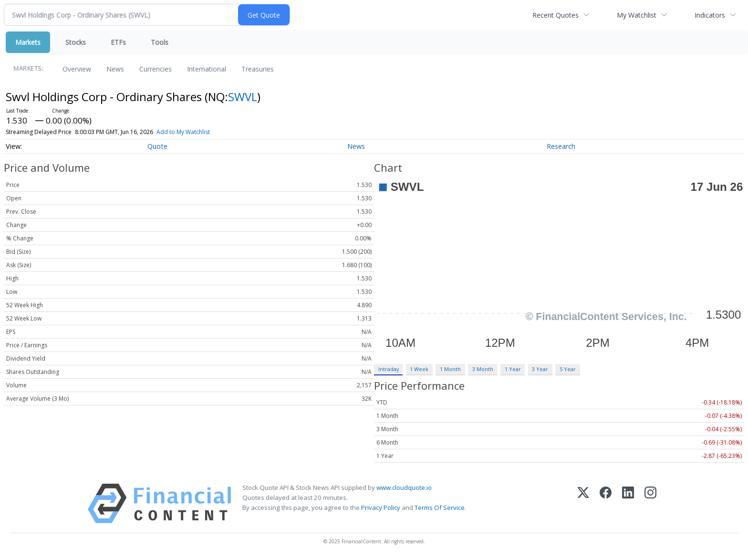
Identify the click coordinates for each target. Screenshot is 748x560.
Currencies (156, 69)
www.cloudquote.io (404, 487)
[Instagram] (650, 503)
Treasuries (258, 69)
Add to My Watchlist (200, 132)
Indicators (710, 15)
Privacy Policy (381, 508)
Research (561, 146)
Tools (160, 42)
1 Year (513, 369)
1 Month (450, 369)
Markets (28, 42)
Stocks (76, 42)
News (115, 69)
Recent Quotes (556, 15)
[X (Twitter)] (583, 503)
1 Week (419, 369)
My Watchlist (637, 15)
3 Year (540, 369)
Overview (77, 69)
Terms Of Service (440, 508)
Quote (157, 146)
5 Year (568, 369)
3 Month (483, 369)
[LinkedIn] (628, 503)
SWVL (243, 97)
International (207, 69)
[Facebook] (606, 503)
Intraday (389, 369)
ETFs (118, 42)
